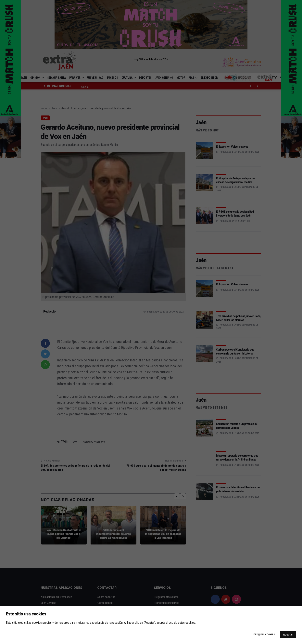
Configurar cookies (263, 634)
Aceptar (288, 634)
